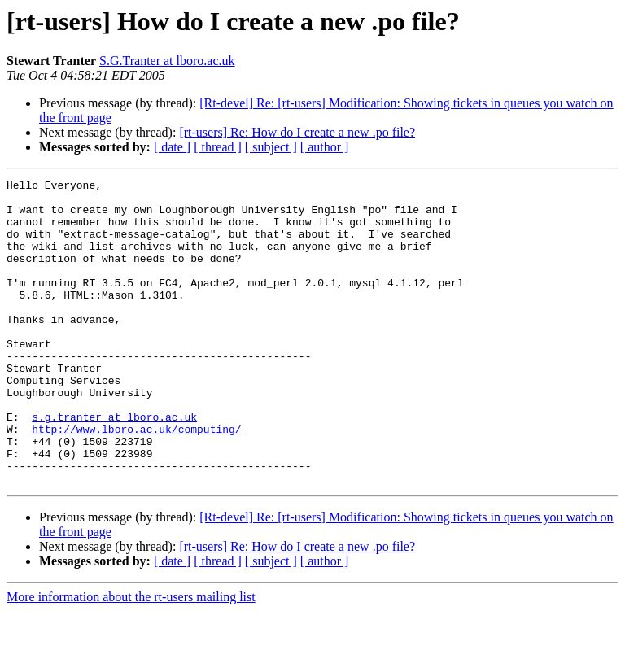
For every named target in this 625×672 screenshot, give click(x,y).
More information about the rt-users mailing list (131, 658)
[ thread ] (218, 147)
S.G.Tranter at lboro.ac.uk (167, 61)
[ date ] (172, 147)
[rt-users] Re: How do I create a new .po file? (297, 132)
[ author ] (325, 147)
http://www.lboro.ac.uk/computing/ (136, 480)
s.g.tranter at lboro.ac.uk (114, 465)
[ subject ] (271, 147)
